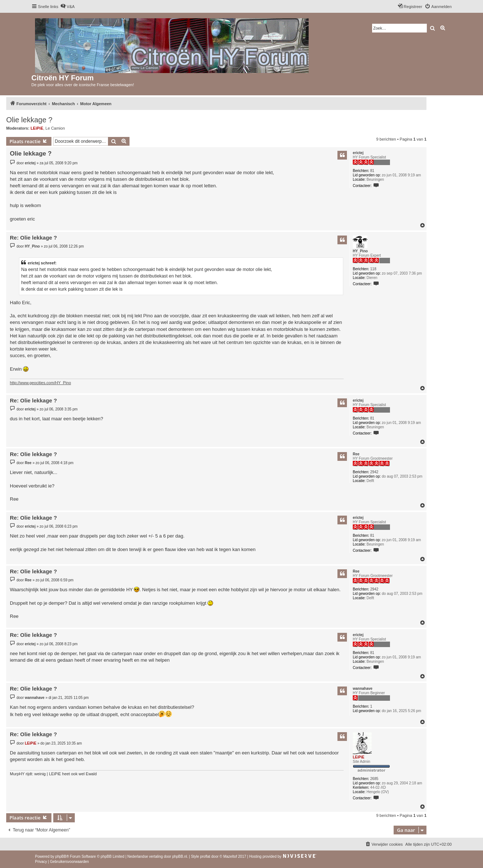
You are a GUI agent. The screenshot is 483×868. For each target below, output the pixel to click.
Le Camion (55, 128)
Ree (356, 454)
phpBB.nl (180, 856)
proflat (205, 856)
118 (373, 269)
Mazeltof (230, 856)
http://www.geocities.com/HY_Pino (40, 383)
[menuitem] (67, 7)
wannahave (363, 689)
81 (372, 171)
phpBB (61, 856)
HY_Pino (360, 251)
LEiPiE (37, 128)
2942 (374, 472)
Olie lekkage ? (29, 120)
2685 (374, 779)
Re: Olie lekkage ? (33, 238)
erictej (358, 153)
